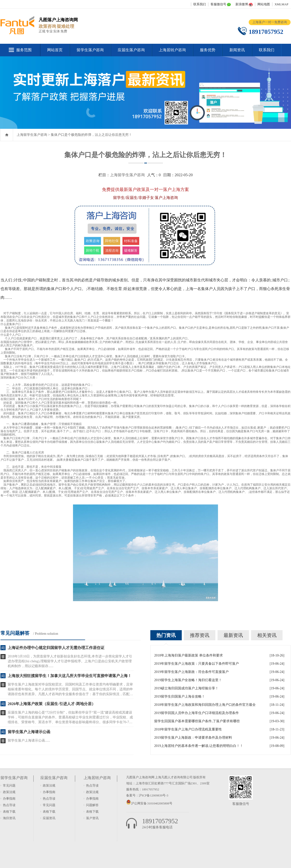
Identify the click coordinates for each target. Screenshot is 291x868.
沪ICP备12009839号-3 (153, 795)
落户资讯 (92, 818)
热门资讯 (166, 635)
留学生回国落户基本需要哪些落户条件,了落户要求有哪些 (197, 721)
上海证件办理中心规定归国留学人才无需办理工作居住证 (56, 648)
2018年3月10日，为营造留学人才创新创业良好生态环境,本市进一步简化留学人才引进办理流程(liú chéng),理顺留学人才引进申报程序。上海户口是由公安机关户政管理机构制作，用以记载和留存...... (70, 661)
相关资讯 (267, 635)
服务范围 (24, 50)
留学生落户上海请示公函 (29, 732)
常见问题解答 (15, 633)
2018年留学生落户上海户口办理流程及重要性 (188, 729)
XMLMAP (281, 4)
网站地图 (264, 4)
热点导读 (9, 805)
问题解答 (92, 805)
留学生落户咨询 (90, 50)
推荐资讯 (200, 635)
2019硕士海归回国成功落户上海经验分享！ (186, 688)
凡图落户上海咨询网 (140, 777)
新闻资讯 (237, 50)
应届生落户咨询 (131, 50)
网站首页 (55, 50)
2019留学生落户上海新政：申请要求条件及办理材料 (193, 738)
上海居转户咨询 (172, 50)
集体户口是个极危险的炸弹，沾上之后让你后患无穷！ (91, 135)
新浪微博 (242, 4)
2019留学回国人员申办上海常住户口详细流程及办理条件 (196, 713)
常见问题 (9, 785)
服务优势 (208, 50)
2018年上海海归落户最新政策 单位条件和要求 (189, 655)
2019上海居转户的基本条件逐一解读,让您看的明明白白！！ (199, 746)
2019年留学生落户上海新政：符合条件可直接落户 (191, 672)
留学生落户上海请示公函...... (29, 740)
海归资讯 (9, 818)
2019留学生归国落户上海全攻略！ (180, 697)
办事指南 (9, 799)
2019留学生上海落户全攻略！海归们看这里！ (188, 680)
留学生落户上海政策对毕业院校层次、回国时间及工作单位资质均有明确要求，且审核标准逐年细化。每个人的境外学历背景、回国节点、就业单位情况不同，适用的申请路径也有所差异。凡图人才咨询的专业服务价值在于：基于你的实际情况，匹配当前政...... (70, 690)
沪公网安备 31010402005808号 (152, 803)
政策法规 (9, 792)
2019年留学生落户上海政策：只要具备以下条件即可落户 (196, 664)
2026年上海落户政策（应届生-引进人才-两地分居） (52, 704)
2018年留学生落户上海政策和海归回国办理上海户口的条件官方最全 (205, 705)
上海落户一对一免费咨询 (270, 22)
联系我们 (200, 4)
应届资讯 (49, 818)
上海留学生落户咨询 (32, 135)
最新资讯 (233, 635)
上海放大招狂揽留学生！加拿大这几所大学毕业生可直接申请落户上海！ (70, 676)
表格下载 (9, 812)
